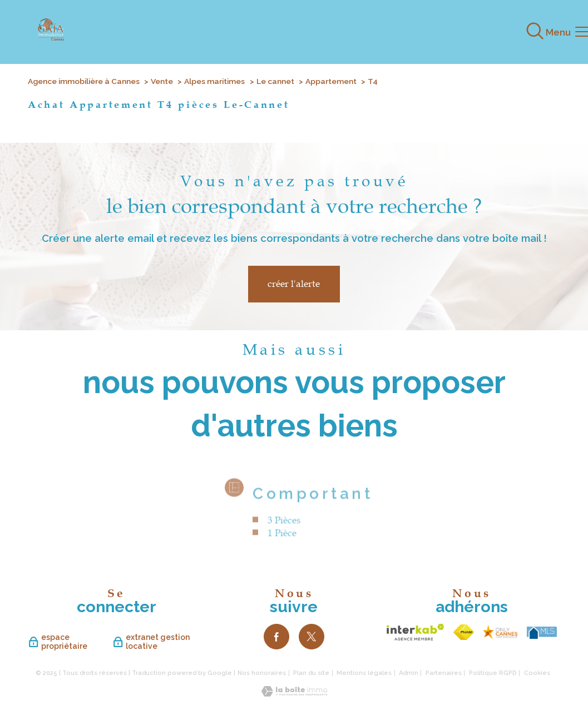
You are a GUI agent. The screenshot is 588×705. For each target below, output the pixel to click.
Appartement (331, 81)
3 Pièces (283, 535)
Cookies (537, 673)
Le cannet (275, 81)
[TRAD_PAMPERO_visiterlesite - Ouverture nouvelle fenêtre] (500, 632)
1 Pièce (281, 548)
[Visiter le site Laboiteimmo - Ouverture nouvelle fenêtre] (294, 693)
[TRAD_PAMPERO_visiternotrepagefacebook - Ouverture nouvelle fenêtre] (276, 637)
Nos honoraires (262, 673)
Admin (409, 673)
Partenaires (444, 673)
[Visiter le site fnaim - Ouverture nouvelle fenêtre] (464, 632)
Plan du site (311, 673)
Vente (162, 81)
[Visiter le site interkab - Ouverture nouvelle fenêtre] (415, 632)
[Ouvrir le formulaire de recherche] (535, 32)
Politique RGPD (493, 673)
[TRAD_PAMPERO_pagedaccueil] (51, 37)
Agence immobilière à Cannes (84, 81)
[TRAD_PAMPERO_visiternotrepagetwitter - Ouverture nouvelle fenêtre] (312, 637)
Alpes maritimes (214, 81)
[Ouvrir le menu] (570, 32)
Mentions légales (364, 673)
